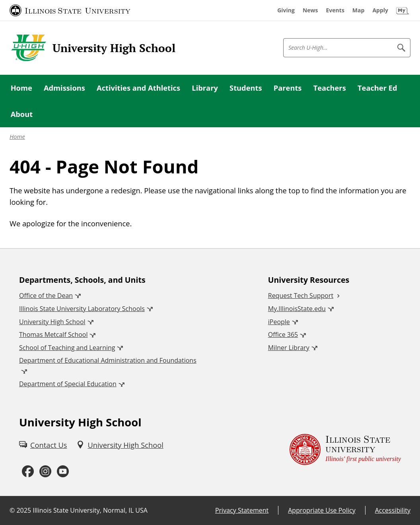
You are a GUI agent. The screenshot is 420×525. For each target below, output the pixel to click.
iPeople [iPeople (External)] (279, 322)
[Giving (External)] (286, 10)
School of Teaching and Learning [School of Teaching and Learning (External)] (67, 348)
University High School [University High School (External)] (52, 322)
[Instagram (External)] (45, 472)
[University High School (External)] (120, 445)
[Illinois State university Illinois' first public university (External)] (345, 449)
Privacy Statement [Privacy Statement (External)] (242, 510)
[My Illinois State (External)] (402, 10)
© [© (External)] (12, 510)
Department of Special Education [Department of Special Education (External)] (68, 384)
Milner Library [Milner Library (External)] (289, 348)
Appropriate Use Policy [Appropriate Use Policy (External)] (322, 510)
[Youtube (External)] (63, 472)
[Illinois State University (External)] (70, 10)
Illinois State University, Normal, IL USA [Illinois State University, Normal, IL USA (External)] (90, 510)
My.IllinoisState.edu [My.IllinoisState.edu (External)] (297, 309)
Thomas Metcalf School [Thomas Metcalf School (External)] (53, 334)
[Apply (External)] (380, 10)
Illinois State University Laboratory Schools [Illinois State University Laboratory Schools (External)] (82, 309)
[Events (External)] (335, 10)
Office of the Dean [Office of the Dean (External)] (46, 296)
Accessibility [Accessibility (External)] (393, 510)
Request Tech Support (301, 296)
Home (17, 136)
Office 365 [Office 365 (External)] (283, 334)
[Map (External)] (359, 10)
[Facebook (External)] (28, 472)
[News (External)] (310, 10)
